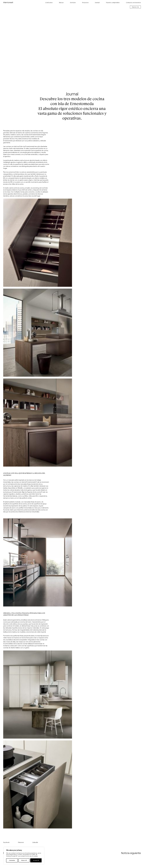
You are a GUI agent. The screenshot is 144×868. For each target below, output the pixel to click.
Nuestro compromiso (113, 3)
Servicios (73, 3)
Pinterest (21, 842)
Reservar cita (135, 7)
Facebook (6, 842)
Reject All (24, 860)
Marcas (61, 3)
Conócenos (49, 3)
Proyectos (85, 3)
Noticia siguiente (131, 853)
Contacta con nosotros (133, 3)
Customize (12, 860)
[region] (24, 856)
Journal (97, 3)
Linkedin (35, 842)
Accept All (36, 860)
